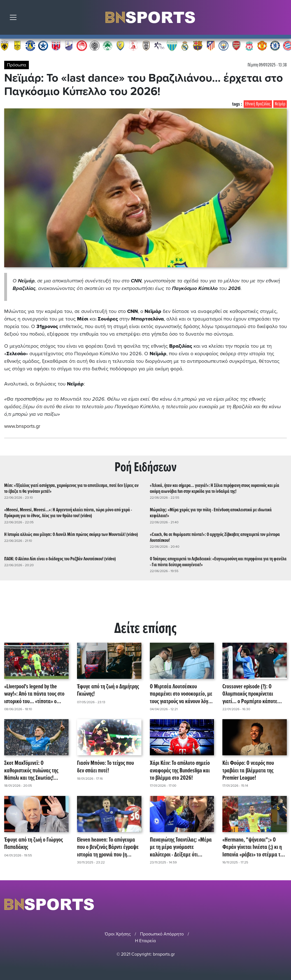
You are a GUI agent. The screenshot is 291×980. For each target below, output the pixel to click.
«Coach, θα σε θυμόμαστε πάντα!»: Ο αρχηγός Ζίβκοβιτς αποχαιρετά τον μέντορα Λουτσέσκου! (215, 537)
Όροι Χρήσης (118, 934)
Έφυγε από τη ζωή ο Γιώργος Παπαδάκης (33, 844)
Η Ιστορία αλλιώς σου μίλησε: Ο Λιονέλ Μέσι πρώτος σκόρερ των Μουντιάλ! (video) (71, 534)
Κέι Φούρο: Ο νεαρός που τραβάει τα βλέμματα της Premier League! (248, 770)
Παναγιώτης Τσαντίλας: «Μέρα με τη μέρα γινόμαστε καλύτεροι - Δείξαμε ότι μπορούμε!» (181, 847)
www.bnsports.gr (22, 426)
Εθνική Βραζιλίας (258, 104)
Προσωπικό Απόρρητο (162, 934)
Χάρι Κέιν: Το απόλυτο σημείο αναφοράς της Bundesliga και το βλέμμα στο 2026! (180, 770)
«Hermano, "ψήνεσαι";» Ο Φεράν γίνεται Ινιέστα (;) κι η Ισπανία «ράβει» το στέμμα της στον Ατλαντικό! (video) (254, 847)
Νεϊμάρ (280, 104)
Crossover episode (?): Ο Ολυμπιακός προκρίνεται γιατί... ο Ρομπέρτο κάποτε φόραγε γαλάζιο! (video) (250, 694)
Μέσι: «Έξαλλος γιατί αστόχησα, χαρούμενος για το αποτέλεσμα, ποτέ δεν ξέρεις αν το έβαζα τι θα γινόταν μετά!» (71, 488)
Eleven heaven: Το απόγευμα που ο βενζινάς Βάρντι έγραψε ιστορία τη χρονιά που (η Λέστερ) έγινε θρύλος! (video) (108, 847)
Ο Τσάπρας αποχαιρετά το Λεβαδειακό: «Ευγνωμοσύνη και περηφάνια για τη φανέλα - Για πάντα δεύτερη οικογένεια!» (218, 562)
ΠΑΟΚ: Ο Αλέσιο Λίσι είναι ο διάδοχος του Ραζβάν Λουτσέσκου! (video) (60, 559)
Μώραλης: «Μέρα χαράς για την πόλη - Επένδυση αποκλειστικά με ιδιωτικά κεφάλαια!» (211, 513)
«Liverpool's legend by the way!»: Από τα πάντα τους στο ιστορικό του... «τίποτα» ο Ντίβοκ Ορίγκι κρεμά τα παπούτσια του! (34, 694)
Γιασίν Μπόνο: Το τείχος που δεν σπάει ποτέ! (105, 767)
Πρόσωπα (17, 65)
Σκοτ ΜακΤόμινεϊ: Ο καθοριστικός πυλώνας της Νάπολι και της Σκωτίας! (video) (31, 770)
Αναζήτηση (283, 19)
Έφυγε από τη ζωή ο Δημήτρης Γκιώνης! (108, 690)
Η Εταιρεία (145, 940)
